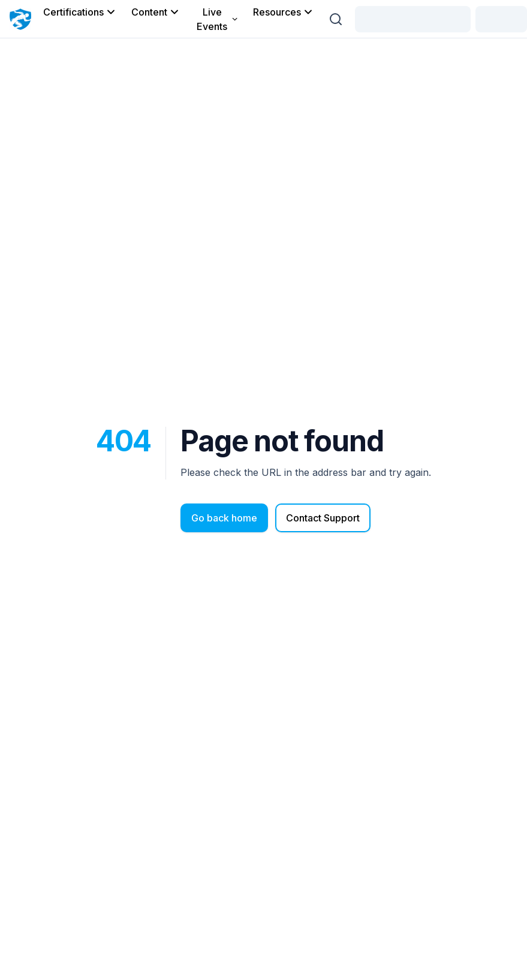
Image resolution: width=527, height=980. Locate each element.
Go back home (224, 518)
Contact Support (323, 518)
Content (156, 12)
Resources (284, 12)
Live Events (218, 19)
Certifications (80, 12)
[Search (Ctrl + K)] (336, 19)
